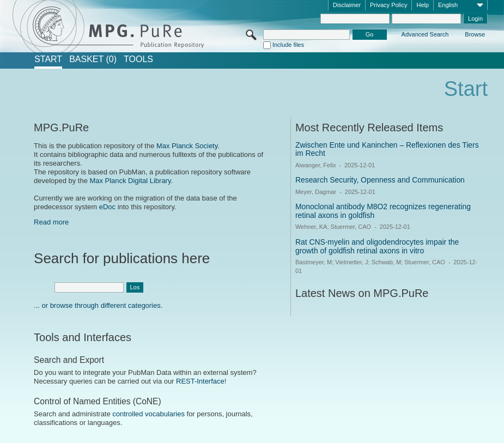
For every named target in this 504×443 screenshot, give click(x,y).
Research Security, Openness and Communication (380, 180)
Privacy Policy (388, 5)
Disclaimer (347, 5)
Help (423, 5)
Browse (475, 34)
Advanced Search (425, 34)
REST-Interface (200, 381)
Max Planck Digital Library (130, 181)
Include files (288, 45)
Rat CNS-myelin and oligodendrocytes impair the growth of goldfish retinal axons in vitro (377, 246)
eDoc (107, 207)
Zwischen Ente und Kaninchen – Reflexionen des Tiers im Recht (387, 149)
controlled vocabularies (148, 414)
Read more (51, 222)
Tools (138, 59)
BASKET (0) (93, 59)
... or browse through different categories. (98, 305)
